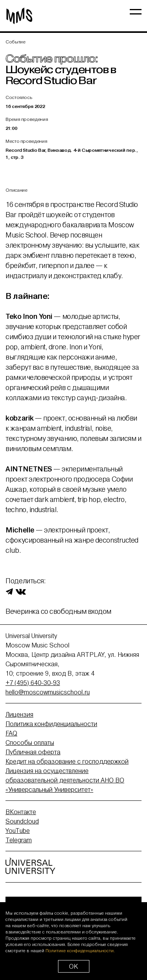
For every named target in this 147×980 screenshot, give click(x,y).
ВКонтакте (21, 812)
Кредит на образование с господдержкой (67, 761)
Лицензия (19, 714)
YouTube (18, 831)
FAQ (11, 733)
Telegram (19, 840)
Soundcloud (22, 821)
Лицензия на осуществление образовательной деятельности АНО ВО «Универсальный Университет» (65, 780)
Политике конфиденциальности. (80, 951)
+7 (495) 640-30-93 (33, 683)
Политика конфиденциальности (51, 724)
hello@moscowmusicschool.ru (48, 692)
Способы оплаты (30, 743)
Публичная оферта (33, 752)
